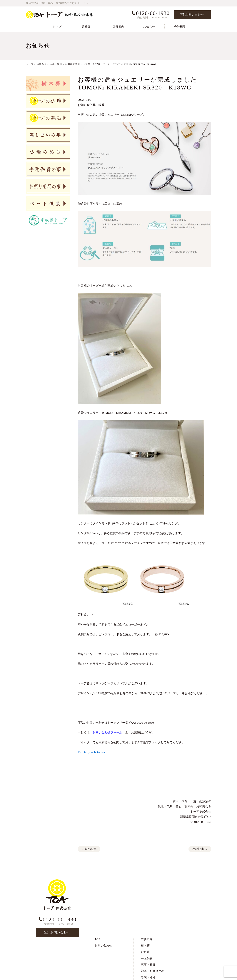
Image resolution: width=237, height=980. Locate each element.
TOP (97, 882)
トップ (57, 27)
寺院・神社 (148, 920)
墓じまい (147, 926)
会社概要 (180, 27)
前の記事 (89, 849)
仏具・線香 (97, 105)
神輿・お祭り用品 (153, 914)
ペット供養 (148, 939)
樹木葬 (145, 888)
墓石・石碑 (148, 907)
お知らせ (149, 27)
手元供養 (147, 901)
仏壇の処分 (148, 933)
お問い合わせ (195, 15)
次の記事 (200, 849)
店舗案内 (118, 27)
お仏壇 (145, 894)
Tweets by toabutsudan (91, 752)
